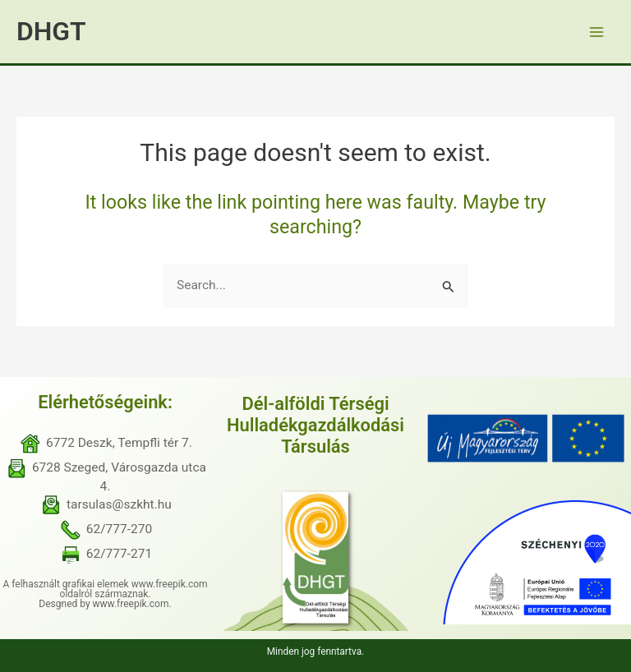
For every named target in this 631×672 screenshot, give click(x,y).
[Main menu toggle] (597, 32)
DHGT (51, 31)
